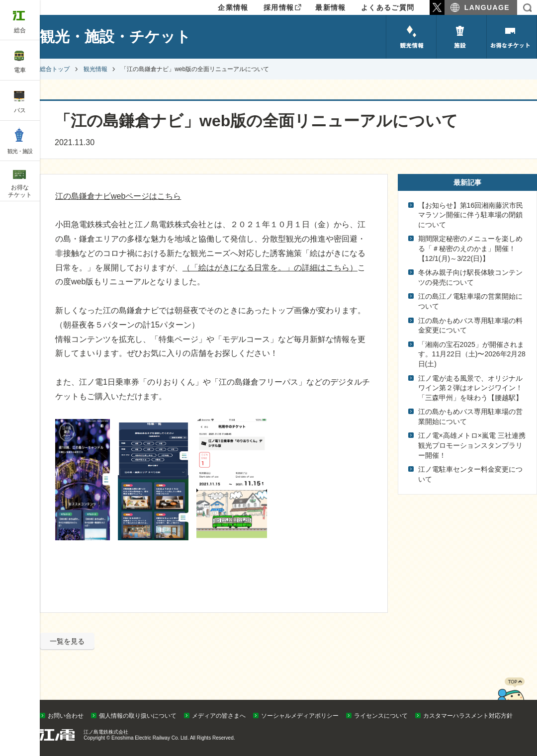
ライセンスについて (381, 716)
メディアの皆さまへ (219, 716)
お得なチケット (512, 37)
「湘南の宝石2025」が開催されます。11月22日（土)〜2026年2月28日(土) (472, 354)
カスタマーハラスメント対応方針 (468, 716)
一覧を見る (67, 641)
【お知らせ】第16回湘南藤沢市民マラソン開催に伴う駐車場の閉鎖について (471, 215)
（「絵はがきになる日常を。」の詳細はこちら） (270, 268)
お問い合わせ (66, 716)
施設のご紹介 (461, 37)
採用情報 (279, 7)
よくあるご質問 (388, 7)
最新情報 (331, 7)
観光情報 (411, 37)
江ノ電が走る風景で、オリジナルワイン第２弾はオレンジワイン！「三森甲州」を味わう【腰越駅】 (470, 388)
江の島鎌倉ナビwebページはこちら (118, 196)
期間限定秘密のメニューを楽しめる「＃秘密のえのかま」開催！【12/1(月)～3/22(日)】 (470, 248)
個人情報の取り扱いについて (138, 716)
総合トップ (55, 69)
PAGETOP (511, 697)
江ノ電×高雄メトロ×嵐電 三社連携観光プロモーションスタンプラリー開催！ (472, 445)
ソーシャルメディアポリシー (300, 716)
